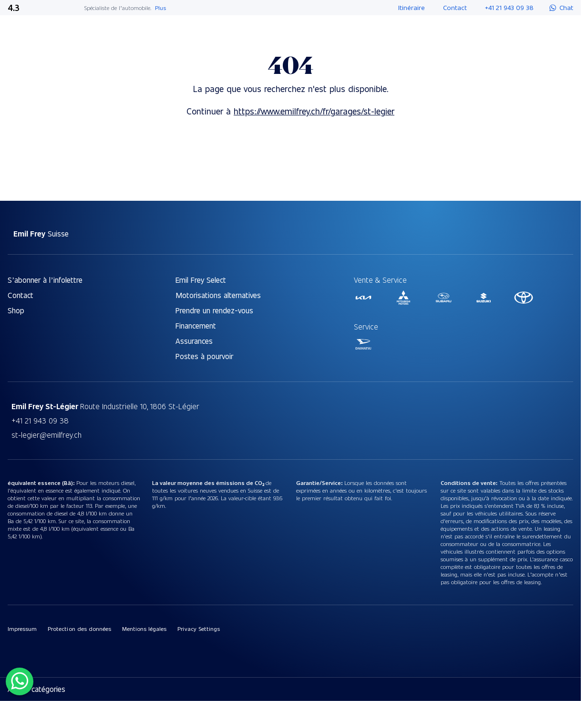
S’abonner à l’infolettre (45, 280)
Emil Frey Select (201, 280)
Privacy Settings (198, 629)
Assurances (194, 341)
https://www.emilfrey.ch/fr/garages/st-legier (314, 111)
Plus (160, 8)
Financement (196, 325)
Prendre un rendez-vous (214, 310)
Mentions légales (144, 629)
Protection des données (79, 629)
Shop (16, 310)
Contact (21, 295)
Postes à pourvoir (204, 356)
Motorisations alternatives (218, 295)
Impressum (22, 629)
